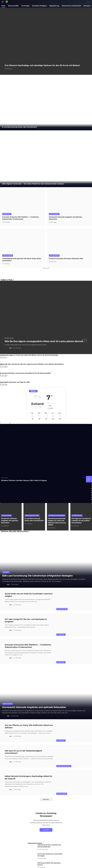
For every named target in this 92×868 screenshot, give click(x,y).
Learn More (46, 829)
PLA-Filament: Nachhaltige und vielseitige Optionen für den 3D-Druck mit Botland (42, 65)
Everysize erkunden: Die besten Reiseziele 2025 (66, 258)
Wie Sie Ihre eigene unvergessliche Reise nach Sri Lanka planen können (44, 341)
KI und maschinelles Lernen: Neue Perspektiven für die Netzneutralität (25, 373)
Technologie (7, 214)
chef (10, 348)
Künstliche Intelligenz (32, 515)
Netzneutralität (9, 338)
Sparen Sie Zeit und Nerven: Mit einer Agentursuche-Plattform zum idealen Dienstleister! (32, 364)
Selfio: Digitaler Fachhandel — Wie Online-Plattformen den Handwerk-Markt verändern (33, 184)
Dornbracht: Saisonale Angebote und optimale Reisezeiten (10, 520)
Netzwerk (6, 572)
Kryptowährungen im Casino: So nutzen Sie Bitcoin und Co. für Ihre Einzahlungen (29, 355)
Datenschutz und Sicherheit (57, 515)
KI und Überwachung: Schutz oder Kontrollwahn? (19, 127)
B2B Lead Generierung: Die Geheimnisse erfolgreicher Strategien (37, 576)
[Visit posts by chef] (7, 348)
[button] (3, 2)
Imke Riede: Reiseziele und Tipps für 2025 (15, 382)
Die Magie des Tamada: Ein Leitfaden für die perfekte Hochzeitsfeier (81, 520)
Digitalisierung (54, 214)
